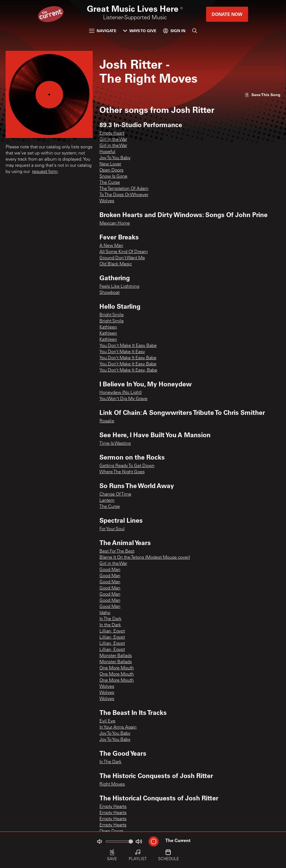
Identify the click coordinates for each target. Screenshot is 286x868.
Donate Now (227, 14)
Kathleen (108, 327)
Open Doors (111, 170)
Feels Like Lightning (119, 287)
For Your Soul (112, 529)
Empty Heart (112, 134)
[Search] (195, 31)
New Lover (110, 164)
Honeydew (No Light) (121, 393)
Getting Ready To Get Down (127, 466)
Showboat (109, 293)
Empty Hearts (113, 807)
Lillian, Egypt (112, 631)
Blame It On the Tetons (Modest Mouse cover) (145, 558)
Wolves (107, 201)
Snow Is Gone (113, 177)
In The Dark (110, 619)
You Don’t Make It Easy (122, 352)
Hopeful (107, 152)
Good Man (110, 570)
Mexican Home (115, 223)
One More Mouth (117, 668)
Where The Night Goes (122, 472)
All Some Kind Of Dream (124, 252)
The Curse (110, 183)
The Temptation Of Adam (124, 189)
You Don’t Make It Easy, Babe (128, 370)
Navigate (103, 31)
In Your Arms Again (118, 727)
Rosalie (107, 421)
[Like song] (263, 95)
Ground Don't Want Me (122, 258)
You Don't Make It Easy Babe (128, 346)
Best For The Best (117, 551)
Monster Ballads (116, 656)
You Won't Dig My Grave (123, 399)
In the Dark (110, 625)
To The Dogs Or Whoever (124, 195)
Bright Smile (112, 315)
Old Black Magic (116, 264)
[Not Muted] (99, 841)
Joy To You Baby (115, 158)
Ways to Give (140, 31)
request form (45, 172)
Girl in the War (113, 140)
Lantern (107, 501)
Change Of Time (115, 494)
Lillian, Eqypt (112, 650)
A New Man (111, 246)
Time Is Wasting (115, 444)
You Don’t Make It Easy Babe (128, 358)
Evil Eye (107, 721)
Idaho (105, 613)
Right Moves (112, 784)
